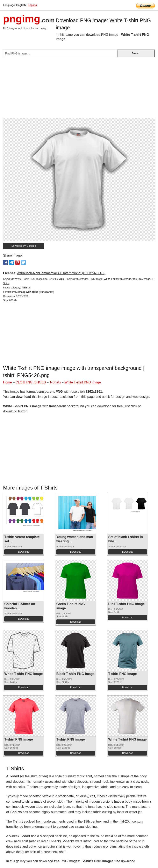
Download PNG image (24, 246)
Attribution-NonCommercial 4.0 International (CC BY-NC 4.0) (61, 273)
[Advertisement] (79, 89)
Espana (32, 5)
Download (24, 552)
